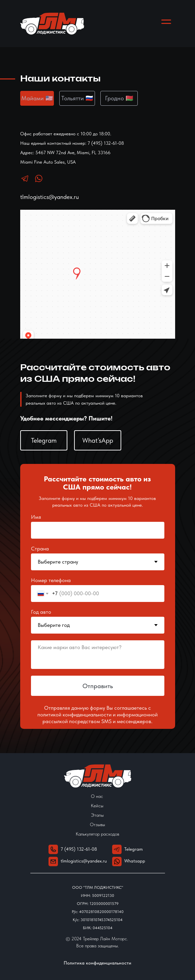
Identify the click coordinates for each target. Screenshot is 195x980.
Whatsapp (135, 861)
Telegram (134, 849)
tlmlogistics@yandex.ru (50, 197)
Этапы (97, 815)
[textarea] (98, 655)
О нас (97, 796)
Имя (36, 517)
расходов (110, 834)
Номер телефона (51, 580)
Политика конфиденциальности (97, 963)
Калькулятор (88, 834)
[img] (117, 861)
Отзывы (97, 824)
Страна (40, 549)
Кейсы (97, 806)
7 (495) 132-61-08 (79, 849)
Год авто (41, 612)
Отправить (98, 686)
